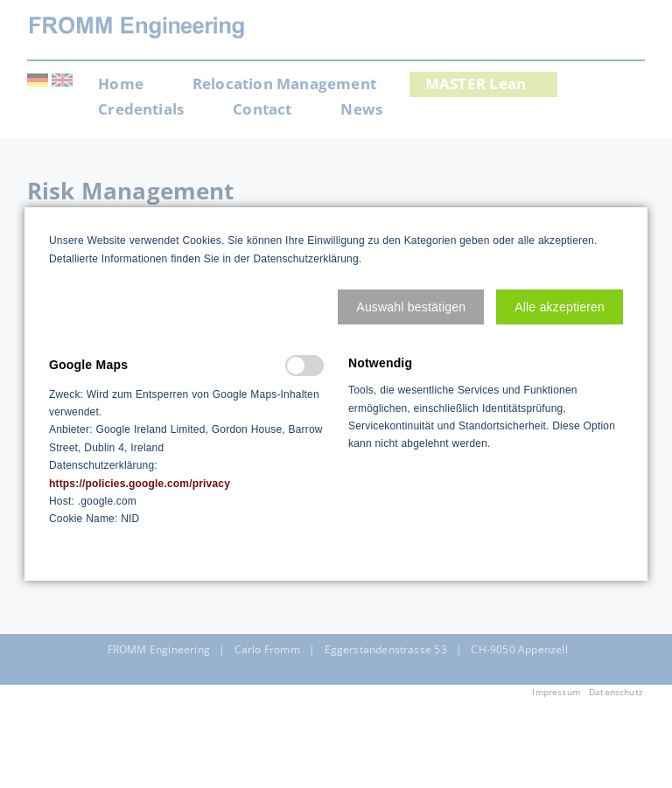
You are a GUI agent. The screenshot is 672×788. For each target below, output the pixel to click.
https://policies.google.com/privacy (140, 484)
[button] (411, 307)
